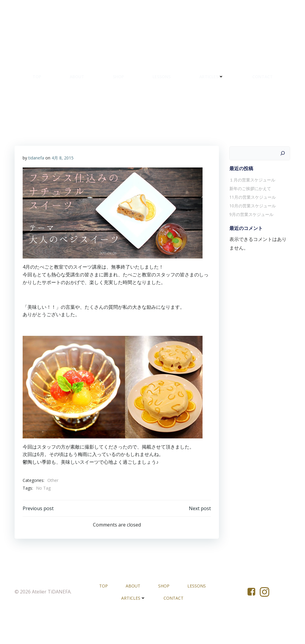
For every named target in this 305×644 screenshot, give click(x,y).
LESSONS (186, 79)
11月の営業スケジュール (252, 221)
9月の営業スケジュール (250, 238)
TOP (61, 79)
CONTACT (153, 98)
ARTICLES (236, 79)
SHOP (143, 79)
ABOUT (101, 79)
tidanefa (36, 183)
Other (53, 506)
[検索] (284, 177)
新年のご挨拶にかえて (249, 212)
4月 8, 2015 (63, 183)
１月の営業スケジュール (251, 204)
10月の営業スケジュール (252, 229)
